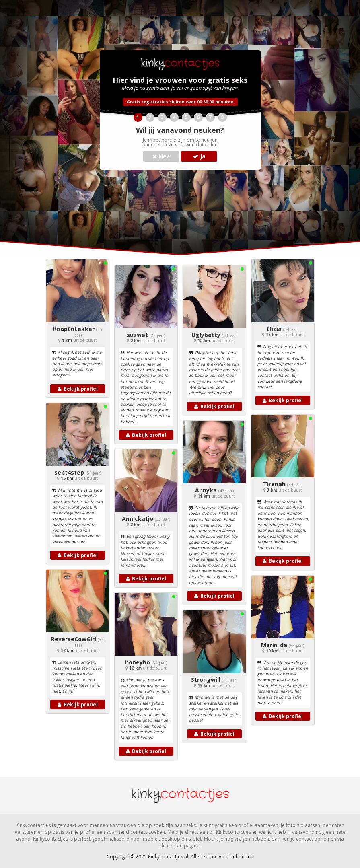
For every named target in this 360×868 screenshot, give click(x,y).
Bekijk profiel (78, 389)
